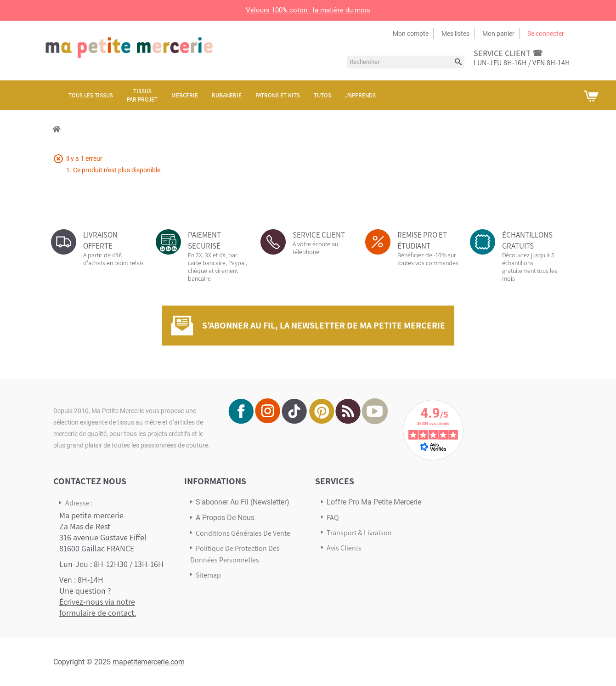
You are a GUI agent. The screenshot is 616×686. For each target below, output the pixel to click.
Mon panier (498, 34)
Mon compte (411, 34)
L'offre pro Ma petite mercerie (374, 502)
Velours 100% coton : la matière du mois (308, 10)
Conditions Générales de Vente (243, 533)
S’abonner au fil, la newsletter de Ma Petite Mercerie (324, 325)
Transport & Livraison (359, 533)
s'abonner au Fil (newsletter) (243, 502)
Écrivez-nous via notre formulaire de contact (97, 607)
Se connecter (546, 34)
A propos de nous (225, 518)
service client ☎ (508, 53)
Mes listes (455, 34)
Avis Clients (344, 548)
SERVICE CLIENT (319, 235)
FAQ (333, 518)
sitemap (208, 575)
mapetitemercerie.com (149, 662)
